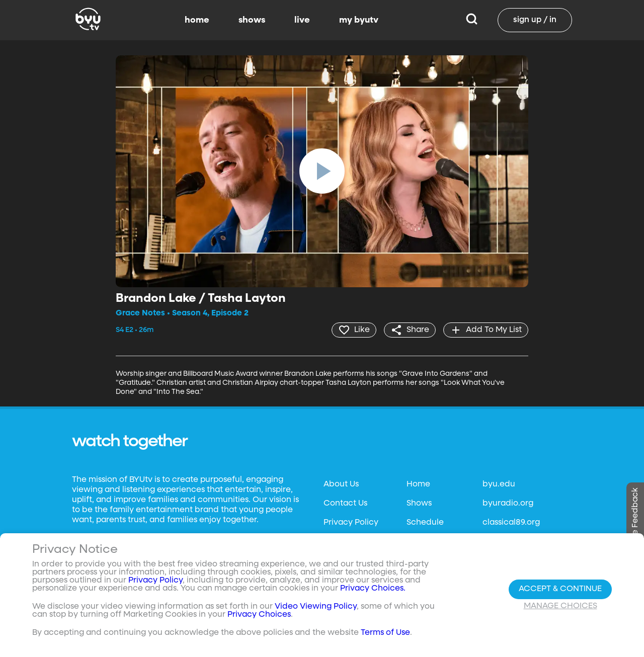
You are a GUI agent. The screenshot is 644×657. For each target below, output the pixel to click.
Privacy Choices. (373, 589)
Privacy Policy (351, 523)
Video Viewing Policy (316, 607)
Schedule (425, 523)
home (197, 20)
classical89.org (511, 523)
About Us (341, 484)
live (302, 20)
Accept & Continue (560, 589)
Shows (419, 504)
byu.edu (499, 484)
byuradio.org (508, 504)
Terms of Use (385, 633)
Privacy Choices (259, 615)
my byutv (359, 20)
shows (252, 20)
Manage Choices (560, 606)
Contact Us (345, 504)
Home (418, 484)
